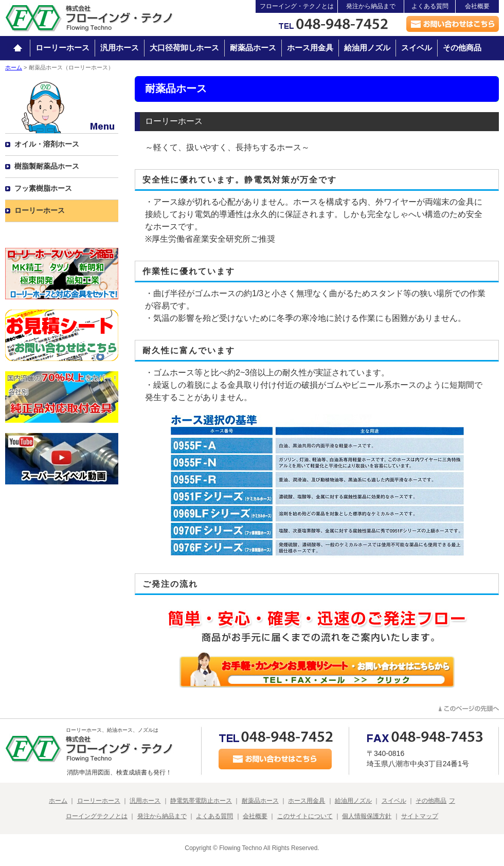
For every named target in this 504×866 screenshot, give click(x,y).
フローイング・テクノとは (297, 6)
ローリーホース (62, 48)
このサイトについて (305, 816)
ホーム (14, 67)
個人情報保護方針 (367, 816)
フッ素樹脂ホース (43, 188)
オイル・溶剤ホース (47, 144)
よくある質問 (430, 6)
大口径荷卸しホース (184, 48)
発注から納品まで (371, 6)
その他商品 (462, 48)
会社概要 (477, 6)
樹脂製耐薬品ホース (47, 166)
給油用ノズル (367, 48)
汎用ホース (120, 48)
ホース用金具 (310, 48)
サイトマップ (420, 816)
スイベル (417, 48)
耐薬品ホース (253, 48)
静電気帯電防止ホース (201, 801)
